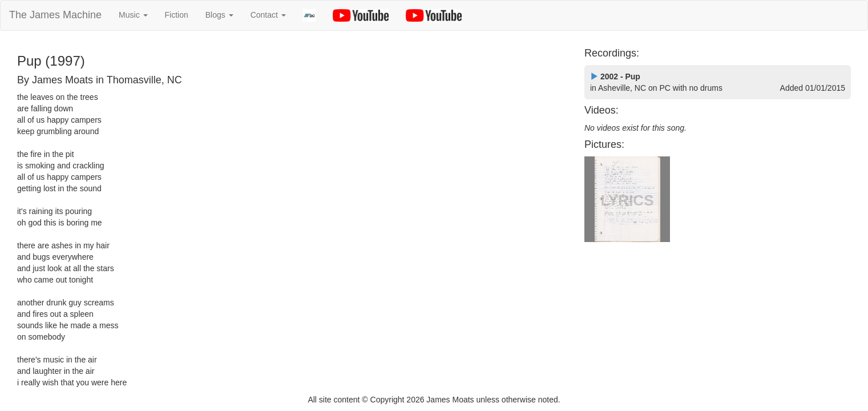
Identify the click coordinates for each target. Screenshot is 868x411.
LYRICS (627, 200)
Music (133, 15)
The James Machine (55, 15)
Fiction (177, 15)
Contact (268, 15)
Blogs (219, 15)
